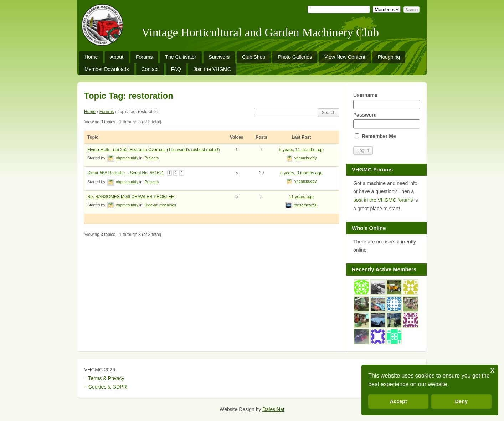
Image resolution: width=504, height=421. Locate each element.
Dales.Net (273, 409)
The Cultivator (181, 57)
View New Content (345, 57)
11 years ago (301, 197)
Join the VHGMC (212, 69)
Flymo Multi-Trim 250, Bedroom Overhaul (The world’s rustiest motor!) (153, 150)
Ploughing (389, 57)
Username (386, 101)
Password (386, 120)
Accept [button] (398, 401)
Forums (144, 57)
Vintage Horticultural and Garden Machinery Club (260, 32)
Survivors (219, 57)
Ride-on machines (160, 205)
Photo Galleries (295, 57)
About (117, 57)
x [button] (492, 370)
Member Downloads (107, 69)
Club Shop (254, 57)
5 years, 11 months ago (301, 150)
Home (91, 57)
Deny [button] (461, 401)
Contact (150, 69)
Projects (151, 158)
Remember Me (375, 136)
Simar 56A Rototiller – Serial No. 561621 (126, 173)
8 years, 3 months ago (301, 173)
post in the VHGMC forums (383, 200)
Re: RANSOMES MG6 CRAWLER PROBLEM (131, 197)
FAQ (176, 69)
